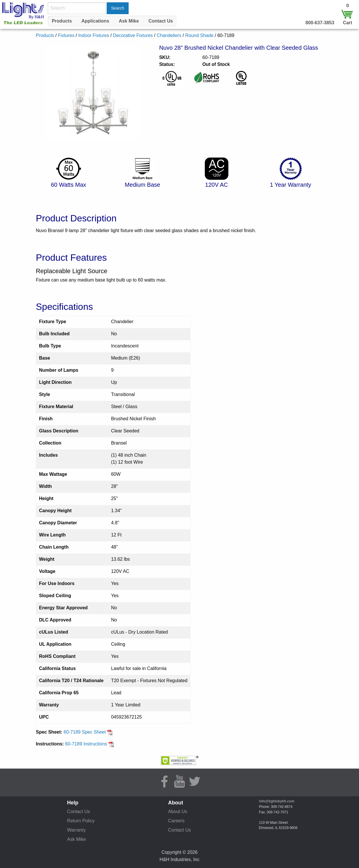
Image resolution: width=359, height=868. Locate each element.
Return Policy (81, 821)
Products (62, 21)
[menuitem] (62, 21)
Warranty (76, 830)
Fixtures (66, 35)
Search (118, 8)
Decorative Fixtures (133, 35)
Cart (347, 23)
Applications (95, 21)
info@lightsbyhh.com (277, 801)
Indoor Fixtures (94, 35)
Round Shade (199, 35)
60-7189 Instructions (89, 744)
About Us (177, 811)
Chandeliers (169, 35)
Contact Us (161, 21)
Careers (176, 821)
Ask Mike (129, 21)
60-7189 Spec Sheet (88, 732)
